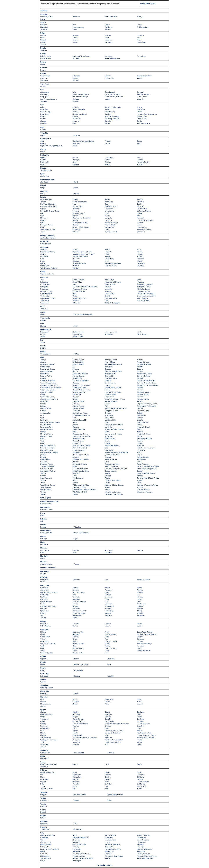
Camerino (140, 378)
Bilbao (139, 714)
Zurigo (139, 789)
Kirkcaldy (110, 676)
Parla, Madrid (77, 735)
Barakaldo (141, 712)
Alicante (43, 712)
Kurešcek (76, 702)
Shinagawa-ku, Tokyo (48, 298)
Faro (106, 639)
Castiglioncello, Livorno (113, 388)
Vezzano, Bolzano (143, 490)
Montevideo (78, 829)
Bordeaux (140, 202)
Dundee (43, 670)
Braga (42, 634)
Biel (42, 775)
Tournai (43, 45)
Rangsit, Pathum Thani (115, 795)
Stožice (43, 706)
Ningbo (43, 116)
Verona (107, 490)
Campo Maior (45, 637)
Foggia (107, 404)
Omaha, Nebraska (143, 854)
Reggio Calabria (143, 457)
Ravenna (76, 457)
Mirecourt (44, 218)
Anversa (43, 35)
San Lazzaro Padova (48, 471)
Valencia (76, 744)
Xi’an (74, 123)
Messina (43, 432)
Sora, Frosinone (46, 478)
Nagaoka (108, 291)
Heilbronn (140, 259)
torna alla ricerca (148, 4)
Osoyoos (43, 78)
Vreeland (140, 613)
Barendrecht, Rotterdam (49, 592)
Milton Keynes (142, 334)
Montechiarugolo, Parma (113, 434)
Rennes (75, 225)
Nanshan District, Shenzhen (147, 114)
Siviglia (140, 740)
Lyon (42, 216)
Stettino (75, 626)
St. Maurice (141, 784)
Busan (139, 141)
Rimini (107, 462)
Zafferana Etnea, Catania (114, 494)
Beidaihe (76, 107)
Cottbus (43, 254)
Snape (43, 337)
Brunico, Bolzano (79, 376)
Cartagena (44, 719)
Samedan (76, 784)
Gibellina (43, 411)
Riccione (76, 462)
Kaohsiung (44, 800)
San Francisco (45, 858)
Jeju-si (107, 143)
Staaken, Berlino (111, 266)
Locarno (75, 779)
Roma (139, 462)
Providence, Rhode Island (114, 856)
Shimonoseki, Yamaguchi (146, 296)
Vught (42, 615)
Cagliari (43, 378)
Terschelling (109, 611)
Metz (139, 216)
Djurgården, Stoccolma (48, 764)
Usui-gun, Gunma (143, 301)
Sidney (139, 17)
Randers (76, 164)
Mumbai (43, 326)
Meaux (107, 216)
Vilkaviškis (77, 527)
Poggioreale (109, 450)
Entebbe (43, 818)
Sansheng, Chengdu (112, 119)
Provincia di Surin (80, 795)
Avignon (43, 202)
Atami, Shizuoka (78, 280)
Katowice (108, 624)
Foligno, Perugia (78, 406)
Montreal (108, 76)
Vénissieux (141, 232)
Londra (43, 334)
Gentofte (43, 160)
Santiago (76, 99)
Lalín (107, 728)
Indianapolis (45, 847)
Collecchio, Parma (143, 392)
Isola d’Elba (109, 415)
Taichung (77, 800)
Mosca (43, 664)
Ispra (42, 418)
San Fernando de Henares (146, 735)
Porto (42, 648)
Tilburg (139, 611)
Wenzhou (44, 123)
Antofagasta (45, 92)
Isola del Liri (141, 415)
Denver (107, 842)
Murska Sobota (46, 704)
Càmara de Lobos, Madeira (147, 634)
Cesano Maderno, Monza (82, 390)
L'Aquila (140, 420)
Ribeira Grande (78, 648)
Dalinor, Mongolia (79, 109)
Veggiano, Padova (79, 487)
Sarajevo (43, 50)
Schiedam (108, 608)
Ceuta (42, 721)
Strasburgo (76, 230)
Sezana (140, 704)
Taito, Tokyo (45, 301)
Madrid (139, 731)
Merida (75, 733)
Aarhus (75, 157)
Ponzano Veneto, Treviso (49, 452)
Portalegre (141, 646)
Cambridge (44, 838)
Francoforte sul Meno (80, 256)
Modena (140, 432)
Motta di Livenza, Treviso (81, 436)
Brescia (140, 371)
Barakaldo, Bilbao (47, 714)
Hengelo (140, 597)
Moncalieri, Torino (47, 434)
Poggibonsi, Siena (47, 450)
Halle (42, 259)
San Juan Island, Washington (83, 858)
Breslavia (44, 624)
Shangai (43, 121)
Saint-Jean (109, 42)
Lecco (107, 422)
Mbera (43, 558)
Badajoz (75, 712)
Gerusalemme (45, 354)
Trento (43, 483)
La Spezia (44, 420)
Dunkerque (76, 209)
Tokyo (107, 301)
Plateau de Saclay (111, 223)
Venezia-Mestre (46, 490)
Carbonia (76, 383)
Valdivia (108, 99)
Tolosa (107, 230)
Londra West (77, 334)
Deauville (140, 206)
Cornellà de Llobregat (80, 724)
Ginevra (108, 777)
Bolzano (140, 369)
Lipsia (107, 261)
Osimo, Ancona (78, 441)
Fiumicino (76, 404)
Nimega (75, 606)
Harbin (139, 112)
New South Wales (111, 17)
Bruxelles (140, 35)
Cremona (140, 397)
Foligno (43, 406)
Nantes (75, 220)
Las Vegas (141, 847)
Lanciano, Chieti (111, 420)
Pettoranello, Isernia (112, 446)
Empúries (44, 726)
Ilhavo (75, 641)
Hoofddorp (76, 599)
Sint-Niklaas (141, 42)
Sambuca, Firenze (111, 466)
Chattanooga (142, 838)
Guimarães (44, 641)
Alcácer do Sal (78, 632)
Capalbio (108, 381)
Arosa (75, 772)
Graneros (44, 94)
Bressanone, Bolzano (80, 374)
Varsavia (108, 626)
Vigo (106, 744)
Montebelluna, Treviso (80, 434)
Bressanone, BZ (111, 374)
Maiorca (43, 733)
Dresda (140, 254)
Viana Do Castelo (47, 653)
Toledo (139, 742)
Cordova (43, 724)
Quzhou (43, 119)
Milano (107, 432)
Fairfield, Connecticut (112, 845)
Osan (42, 141)
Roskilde (108, 164)
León (42, 731)
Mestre (75, 432)
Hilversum (44, 599)
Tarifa (42, 742)
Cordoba (140, 721)
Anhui (42, 107)
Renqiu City (77, 119)
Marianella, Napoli (143, 427)
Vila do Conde (78, 653)
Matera (139, 429)
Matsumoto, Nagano (80, 289)
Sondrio (140, 476)
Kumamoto (44, 289)
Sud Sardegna (78, 478)
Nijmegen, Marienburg (48, 606)
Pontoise (140, 223)
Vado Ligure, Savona (48, 485)
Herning (108, 160)
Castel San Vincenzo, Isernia (51, 388)
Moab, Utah (141, 851)
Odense (43, 164)
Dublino (43, 348)
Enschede (76, 597)
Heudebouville (142, 209)
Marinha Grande (78, 644)
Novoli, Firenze (110, 439)
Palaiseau (108, 220)
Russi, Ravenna (143, 464)
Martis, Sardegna (79, 429)
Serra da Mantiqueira (112, 58)
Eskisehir (44, 806)
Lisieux (139, 213)
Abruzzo (43, 360)
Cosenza (76, 397)
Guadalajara (45, 728)
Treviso (75, 483)
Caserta (108, 385)
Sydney (43, 19)
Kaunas (43, 527)
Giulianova (76, 411)
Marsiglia (76, 216)
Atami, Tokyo (109, 280)
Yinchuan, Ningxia (143, 123)
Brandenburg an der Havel (82, 252)
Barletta (140, 367)
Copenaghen (109, 157)
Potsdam (76, 266)
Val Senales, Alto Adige (81, 485)
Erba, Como (45, 401)
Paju (139, 143)
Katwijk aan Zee (46, 602)
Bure (106, 204)
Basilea (107, 772)
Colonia (140, 252)
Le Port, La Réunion (144, 211)
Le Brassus (44, 779)
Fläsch (43, 777)
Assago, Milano (78, 364)
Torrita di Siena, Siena (113, 480)
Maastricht (108, 604)
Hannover (76, 259)
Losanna (108, 779)
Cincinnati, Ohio (110, 840)
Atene (42, 314)
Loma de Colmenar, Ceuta (114, 731)
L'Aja (139, 602)
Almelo (107, 588)
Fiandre (75, 38)
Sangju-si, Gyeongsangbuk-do (83, 141)
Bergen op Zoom (79, 592)
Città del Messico (46, 564)
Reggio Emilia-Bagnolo (81, 459)
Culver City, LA (46, 842)
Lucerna (140, 779)
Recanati (108, 457)
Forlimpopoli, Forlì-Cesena (146, 406)
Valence (75, 232)
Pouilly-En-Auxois (47, 225)
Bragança (76, 634)
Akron (75, 835)
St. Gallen (108, 784)
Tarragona (76, 742)
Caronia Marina (110, 383)
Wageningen (77, 615)
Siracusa (108, 476)
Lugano (43, 782)
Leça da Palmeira (111, 641)
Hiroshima (141, 282)
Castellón (108, 719)
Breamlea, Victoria (47, 17)
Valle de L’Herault (111, 232)
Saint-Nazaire (142, 227)
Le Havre (76, 211)
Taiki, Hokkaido (142, 298)
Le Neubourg (109, 211)
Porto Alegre (142, 56)
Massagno (76, 782)
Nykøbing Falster (143, 162)
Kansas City (109, 847)
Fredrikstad (44, 579)
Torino (75, 480)
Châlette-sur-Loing (111, 206)
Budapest (44, 824)
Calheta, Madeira (111, 634)
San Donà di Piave (47, 469)
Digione (43, 209)
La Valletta (44, 544)
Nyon (107, 782)
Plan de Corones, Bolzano (146, 448)
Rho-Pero (44, 462)
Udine (139, 483)
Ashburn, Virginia (143, 835)
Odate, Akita (45, 296)
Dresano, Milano (143, 399)
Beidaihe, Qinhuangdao (113, 107)
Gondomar (141, 639)
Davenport (76, 842)
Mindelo (43, 86)
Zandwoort (141, 615)
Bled (42, 699)
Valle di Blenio (142, 786)
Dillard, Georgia (46, 845)
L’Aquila (140, 418)
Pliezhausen (45, 266)
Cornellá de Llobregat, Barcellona (117, 724)
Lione (107, 213)
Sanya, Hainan (142, 119)
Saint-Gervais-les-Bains (81, 227)
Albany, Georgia (110, 835)
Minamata (108, 289)
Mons (139, 40)
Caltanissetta (77, 378)
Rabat (42, 553)
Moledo (107, 644)
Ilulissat (43, 320)
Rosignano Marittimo (112, 464)
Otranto (107, 441)
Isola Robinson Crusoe (81, 94)
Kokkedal (108, 162)
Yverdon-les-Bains (47, 789)
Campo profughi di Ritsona (83, 314)
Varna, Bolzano (46, 487)
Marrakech (109, 550)
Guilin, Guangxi (46, 112)
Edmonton (76, 76)
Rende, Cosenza (111, 459)
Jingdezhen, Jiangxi (80, 114)
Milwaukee (76, 851)
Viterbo (75, 494)
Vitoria (139, 744)
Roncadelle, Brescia (80, 464)
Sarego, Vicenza (111, 471)
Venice (43, 861)
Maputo (43, 574)
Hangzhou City (110, 112)
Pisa (106, 448)
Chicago (43, 840)
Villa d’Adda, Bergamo (113, 492)
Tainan (109, 800)
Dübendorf (141, 775)
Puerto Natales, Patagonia (114, 97)
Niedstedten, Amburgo (113, 263)
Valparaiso (141, 99)
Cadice (139, 717)
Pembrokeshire (46, 244)
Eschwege (44, 256)
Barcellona (76, 714)
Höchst (139, 25)
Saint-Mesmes (110, 227)
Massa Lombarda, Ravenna (115, 429)
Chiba (139, 280)
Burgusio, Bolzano (143, 376)
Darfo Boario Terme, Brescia (115, 399)
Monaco (43, 263)
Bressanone (45, 374)
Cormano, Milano (111, 394)
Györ (75, 824)
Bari (74, 367)
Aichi (42, 280)
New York (44, 854)
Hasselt (43, 40)
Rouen (43, 227)
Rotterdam (44, 588)
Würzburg (76, 268)
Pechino (75, 116)
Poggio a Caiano (78, 450)
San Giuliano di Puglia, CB (146, 469)
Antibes (107, 199)
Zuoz (107, 789)
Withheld (76, 80)
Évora (75, 639)
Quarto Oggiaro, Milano (81, 455)
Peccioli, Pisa (77, 443)
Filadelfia (140, 845)
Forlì (106, 406)
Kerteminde (44, 162)
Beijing (139, 107)
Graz (74, 25)
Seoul (75, 146)
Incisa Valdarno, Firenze (81, 415)
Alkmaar (75, 588)
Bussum (140, 592)
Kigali (76, 539)
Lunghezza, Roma (47, 427)
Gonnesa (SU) (45, 413)
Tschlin (75, 786)
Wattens (108, 29)
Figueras (76, 726)
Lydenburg (111, 753)
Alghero (140, 360)
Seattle (107, 858)
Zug (74, 789)
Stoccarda (141, 266)
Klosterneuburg (78, 27)
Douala (43, 70)
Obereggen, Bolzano (144, 439)
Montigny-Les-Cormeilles (81, 218)
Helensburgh (78, 670)
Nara (74, 294)
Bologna (108, 369)
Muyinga (43, 64)
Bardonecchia (45, 367)
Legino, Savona (143, 422)
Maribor (140, 702)
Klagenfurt (44, 27)
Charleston (109, 838)
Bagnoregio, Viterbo (144, 364)
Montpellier (109, 218)
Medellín (77, 135)
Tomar (107, 651)
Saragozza (76, 740)
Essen (43, 38)
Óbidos (43, 646)
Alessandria (44, 176)
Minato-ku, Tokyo (46, 291)
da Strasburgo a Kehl (48, 238)
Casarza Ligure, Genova (81, 385)
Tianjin (139, 121)
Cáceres (108, 717)
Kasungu (43, 539)
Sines (139, 648)
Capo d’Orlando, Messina (146, 381)
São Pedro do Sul (111, 648)
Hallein (107, 25)
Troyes (43, 232)
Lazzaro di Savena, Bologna (50, 422)
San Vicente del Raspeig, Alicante (85, 738)
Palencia (43, 735)
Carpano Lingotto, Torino (49, 385)
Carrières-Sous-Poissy (48, 206)
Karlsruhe (76, 261)
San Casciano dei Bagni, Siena (148, 466)
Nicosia (43, 129)
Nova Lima (109, 56)
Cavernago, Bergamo (48, 390)
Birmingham (45, 332)
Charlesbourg (45, 76)
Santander (108, 738)
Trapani (140, 480)
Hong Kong (44, 114)
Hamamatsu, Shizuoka (113, 282)
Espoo (43, 194)
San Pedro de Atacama (49, 99)
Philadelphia (45, 856)
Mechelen (108, 40)
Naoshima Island (46, 294)
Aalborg (43, 157)
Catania (140, 388)
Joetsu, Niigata (110, 284)
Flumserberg (77, 777)
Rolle (42, 784)
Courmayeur (109, 397)
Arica (74, 92)
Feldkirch (44, 25)
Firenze (43, 404)
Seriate (107, 473)
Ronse (75, 42)
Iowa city (76, 847)
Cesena (108, 390)
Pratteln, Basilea (143, 782)
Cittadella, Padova (47, 392)
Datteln (107, 254)
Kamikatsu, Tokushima (145, 284)
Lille (42, 213)
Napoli (139, 436)
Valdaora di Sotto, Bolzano (114, 485)
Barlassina (108, 367)
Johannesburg (79, 753)
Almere (140, 588)
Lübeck (140, 261)
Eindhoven (44, 597)
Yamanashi (44, 303)
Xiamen (107, 123)
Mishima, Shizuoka (79, 291)
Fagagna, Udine (78, 401)
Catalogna (141, 719)
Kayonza (43, 659)
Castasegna (77, 775)
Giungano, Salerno (111, 411)
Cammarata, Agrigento (81, 381)
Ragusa (140, 455)
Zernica (140, 626)
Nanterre (43, 220)
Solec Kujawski (46, 626)
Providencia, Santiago (80, 97)
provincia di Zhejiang (112, 116)
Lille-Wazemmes (78, 213)
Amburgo (44, 250)
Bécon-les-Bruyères (80, 202)
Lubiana (108, 702)
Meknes (140, 550)
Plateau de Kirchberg (81, 533)
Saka (42, 521)
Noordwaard (109, 606)
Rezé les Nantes (111, 225)
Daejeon (43, 143)
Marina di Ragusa (47, 429)
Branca (75, 371)
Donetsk (43, 812)
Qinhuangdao (142, 116)
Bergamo (76, 369)
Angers (75, 199)
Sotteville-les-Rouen (47, 230)
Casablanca (45, 550)
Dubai (76, 182)
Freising (108, 256)
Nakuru (43, 515)
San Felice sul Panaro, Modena (116, 469)
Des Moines (141, 842)
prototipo (43, 455)
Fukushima (44, 282)
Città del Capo (45, 753)
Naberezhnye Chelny (81, 664)
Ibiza (74, 728)
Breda (107, 592)
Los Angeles (77, 849)
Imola (42, 415)
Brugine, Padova (46, 376)
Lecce (75, 422)
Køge (74, 162)
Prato (139, 452)
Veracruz (77, 564)
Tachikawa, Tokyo (111, 298)
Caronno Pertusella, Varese (147, 383)
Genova (140, 408)
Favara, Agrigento (111, 401)
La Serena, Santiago (112, 94)
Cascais (75, 637)
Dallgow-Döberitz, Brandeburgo (84, 254)
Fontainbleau (109, 209)
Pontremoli (141, 450)
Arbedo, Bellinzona (47, 772)
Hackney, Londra (111, 332)
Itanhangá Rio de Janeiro (81, 56)
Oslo (107, 579)
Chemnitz (108, 252)
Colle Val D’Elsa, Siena (113, 392)
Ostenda (43, 42)
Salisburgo (109, 27)
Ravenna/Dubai (46, 504)
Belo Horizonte (46, 56)
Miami (42, 851)
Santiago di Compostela (49, 740)
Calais (139, 204)
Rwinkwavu (111, 659)
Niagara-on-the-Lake (144, 76)
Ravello (43, 457)
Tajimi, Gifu (76, 301)
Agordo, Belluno (78, 360)
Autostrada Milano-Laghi (113, 364)
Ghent (139, 38)
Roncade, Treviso (47, 464)
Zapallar (75, 101)
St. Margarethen (143, 27)
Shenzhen (108, 121)
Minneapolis (109, 851)
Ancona (43, 362)
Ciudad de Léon (78, 721)
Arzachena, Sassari (47, 364)
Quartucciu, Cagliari (112, 455)
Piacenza (140, 446)
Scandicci (76, 473)
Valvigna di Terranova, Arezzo (148, 485)
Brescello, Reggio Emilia (113, 371)
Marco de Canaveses (48, 644)
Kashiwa (108, 287)
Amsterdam (44, 590)
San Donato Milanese (80, 469)
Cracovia (76, 624)
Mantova (76, 427)
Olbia (42, 441)
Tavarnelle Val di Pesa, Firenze (148, 478)
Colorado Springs (143, 840)
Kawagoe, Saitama (144, 287)
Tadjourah (44, 309)
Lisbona (43, 632)
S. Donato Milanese (47, 466)
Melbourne (76, 17)
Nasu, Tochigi (110, 294)
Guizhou (76, 112)
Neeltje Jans (141, 604)
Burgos (75, 717)
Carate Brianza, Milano (48, 383)
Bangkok (43, 795)
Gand (107, 38)
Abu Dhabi (44, 182)
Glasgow (77, 676)
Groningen (108, 597)
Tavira (75, 651)
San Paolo (76, 58)
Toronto (140, 78)
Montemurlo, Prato (144, 434)
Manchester (109, 334)
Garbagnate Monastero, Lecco (116, 408)
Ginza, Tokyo (77, 282)
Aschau (75, 250)
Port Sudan (44, 758)
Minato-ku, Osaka (143, 289)
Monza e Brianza (46, 436)
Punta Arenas (142, 97)
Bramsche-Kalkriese (47, 252)
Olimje (75, 704)
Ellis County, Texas (79, 845)
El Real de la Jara (143, 724)
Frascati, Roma (46, 408)
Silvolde (140, 608)
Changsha (44, 109)
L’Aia (107, 602)
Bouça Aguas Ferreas (145, 632)
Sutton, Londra (78, 337)
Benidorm (108, 714)
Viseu (107, 653)
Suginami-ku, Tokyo (80, 298)
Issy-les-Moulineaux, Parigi (50, 211)
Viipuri (109, 664)
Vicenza (43, 492)
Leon (139, 728)
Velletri (107, 487)
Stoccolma (44, 767)
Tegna (43, 786)
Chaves (140, 637)
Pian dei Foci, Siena (47, 448)
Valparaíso (44, 101)
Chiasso (108, 775)
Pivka (107, 704)
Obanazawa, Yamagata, (146, 294)
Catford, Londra (78, 332)
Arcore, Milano (110, 362)
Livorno (140, 425)
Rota (106, 735)
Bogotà (43, 135)
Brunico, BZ (109, 376)
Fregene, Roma (78, 408)
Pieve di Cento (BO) (80, 448)
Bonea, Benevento (47, 371)
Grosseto (108, 413)
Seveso (43, 476)
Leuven (75, 604)
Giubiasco (141, 777)
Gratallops (141, 726)
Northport (108, 854)
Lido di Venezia (46, 425)
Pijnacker (140, 606)
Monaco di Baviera (79, 263)
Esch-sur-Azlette (46, 533)
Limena (75, 425)
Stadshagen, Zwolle (80, 611)
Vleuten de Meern (79, 613)
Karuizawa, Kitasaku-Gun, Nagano (85, 287)
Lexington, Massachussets (50, 849)
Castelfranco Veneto (80, 388)
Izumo (75, 284)
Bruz (74, 204)
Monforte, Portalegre (144, 644)
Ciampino (140, 390)
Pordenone (76, 452)
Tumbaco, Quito (46, 170)
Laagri (43, 188)
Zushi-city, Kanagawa (112, 303)
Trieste (107, 483)
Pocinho (108, 646)
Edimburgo (44, 676)
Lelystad (43, 604)
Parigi (42, 223)
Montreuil (140, 218)
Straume (43, 582)
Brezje (75, 699)
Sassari (140, 471)
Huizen (139, 599)
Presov (76, 693)
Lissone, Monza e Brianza (114, 425)
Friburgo (140, 256)
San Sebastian (46, 738)
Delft (74, 595)
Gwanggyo (77, 143)
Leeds (139, 332)
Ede (138, 595)
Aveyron (140, 199)
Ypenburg (108, 615)
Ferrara (140, 401)
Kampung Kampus (47, 688)
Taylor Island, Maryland (145, 858)
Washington (77, 861)
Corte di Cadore (143, 394)
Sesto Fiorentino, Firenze (146, 473)
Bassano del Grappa (48, 369)
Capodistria (109, 699)
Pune (75, 326)
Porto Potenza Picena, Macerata (116, 452)
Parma (43, 443)
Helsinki (76, 194)
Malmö (139, 764)
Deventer (108, 595)
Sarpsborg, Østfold (144, 579)
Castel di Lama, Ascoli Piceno (148, 385)
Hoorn (107, 599)
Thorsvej (140, 164)
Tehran (43, 342)
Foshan (107, 109)
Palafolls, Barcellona (144, 733)
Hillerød (140, 160)
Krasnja (43, 702)
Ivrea (74, 418)
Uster (107, 786)
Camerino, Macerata (48, 381)
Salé (74, 553)
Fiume (43, 152)
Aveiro (107, 632)
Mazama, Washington (145, 849)
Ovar (74, 646)
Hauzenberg (109, 259)
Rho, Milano (141, 459)
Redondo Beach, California (147, 856)
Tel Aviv (76, 354)
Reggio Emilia (45, 459)
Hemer (43, 261)
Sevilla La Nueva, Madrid (114, 740)
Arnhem (140, 590)
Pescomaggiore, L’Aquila (81, 446)
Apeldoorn (108, 590)
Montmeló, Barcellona (112, 733)
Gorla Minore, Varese (80, 413)
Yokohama (76, 303)
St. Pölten (44, 29)
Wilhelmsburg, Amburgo (49, 268)
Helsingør (76, 160)
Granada (108, 726)
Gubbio (140, 413)
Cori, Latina (77, 394)
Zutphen (75, 618)
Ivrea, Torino (109, 418)
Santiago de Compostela (146, 738)
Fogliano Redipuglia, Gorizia (147, 404)
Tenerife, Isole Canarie (113, 742)
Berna (139, 772)
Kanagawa (44, 287)
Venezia (140, 487)
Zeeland (43, 618)
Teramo (43, 480)
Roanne (140, 225)
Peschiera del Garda (48, 446)
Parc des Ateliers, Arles (145, 220)
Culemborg (44, 595)
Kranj (139, 699)
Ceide (107, 637)
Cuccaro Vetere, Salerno (49, 399)
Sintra (42, 651)
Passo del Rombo (47, 510)
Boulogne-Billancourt (48, 204)
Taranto (107, 478)
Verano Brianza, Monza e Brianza (84, 490)
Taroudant (108, 553)
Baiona (107, 712)
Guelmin (76, 550)
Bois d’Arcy (109, 202)
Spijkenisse (44, 611)
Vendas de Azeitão (144, 651)
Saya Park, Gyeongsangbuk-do (51, 146)
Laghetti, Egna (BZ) (79, 420)
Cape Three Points (47, 274)
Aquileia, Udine (78, 362)
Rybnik (139, 624)
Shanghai (76, 121)
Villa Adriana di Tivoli (80, 492)
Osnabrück (141, 263)
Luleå (107, 764)
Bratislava (44, 693)
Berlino (107, 250)
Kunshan (108, 114)
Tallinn (76, 188)
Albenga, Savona (111, 360)
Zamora (43, 747)
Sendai (107, 296)
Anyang (108, 141)
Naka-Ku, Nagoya (143, 291)
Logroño (75, 731)
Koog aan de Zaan (79, 602)
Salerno (75, 466)
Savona (43, 473)
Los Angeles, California (113, 849)
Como (42, 394)
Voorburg (108, 613)
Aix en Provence (46, 199)
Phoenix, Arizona (79, 856)
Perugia (108, 443)
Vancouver (44, 80)
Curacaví (140, 92)
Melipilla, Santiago (143, 94)
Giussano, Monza (143, 411)
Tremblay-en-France (144, 230)
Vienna (75, 29)
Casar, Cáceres (78, 719)
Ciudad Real (109, 721)
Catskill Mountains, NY (81, 838)
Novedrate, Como (79, 439)
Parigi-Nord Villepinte (80, 223)
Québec (76, 78)
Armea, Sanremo (143, 362)
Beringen (108, 35)
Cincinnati (76, 840)
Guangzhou (141, 109)
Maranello (108, 427)
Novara (43, 439)
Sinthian (43, 682)
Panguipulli (44, 97)
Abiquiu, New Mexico (48, 835)
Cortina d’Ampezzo (47, 397)
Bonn (139, 250)
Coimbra (43, 639)
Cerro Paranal (110, 92)
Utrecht (43, 613)
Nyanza (76, 659)
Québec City (109, 78)
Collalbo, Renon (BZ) (80, 392)
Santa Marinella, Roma (81, 471)
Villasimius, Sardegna (145, 492)
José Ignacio (45, 829)
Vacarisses (44, 744)
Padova (140, 441)
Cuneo (75, 399)
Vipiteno (43, 494)
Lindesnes (76, 579)
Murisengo (108, 436)
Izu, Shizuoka (45, 284)
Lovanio (75, 40)
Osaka (75, 296)
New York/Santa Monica (81, 854)
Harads (75, 764)
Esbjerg (140, 157)
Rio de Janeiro (46, 58)
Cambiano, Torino (111, 378)
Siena (75, 476)
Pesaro (140, 443)
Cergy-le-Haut (78, 206)
